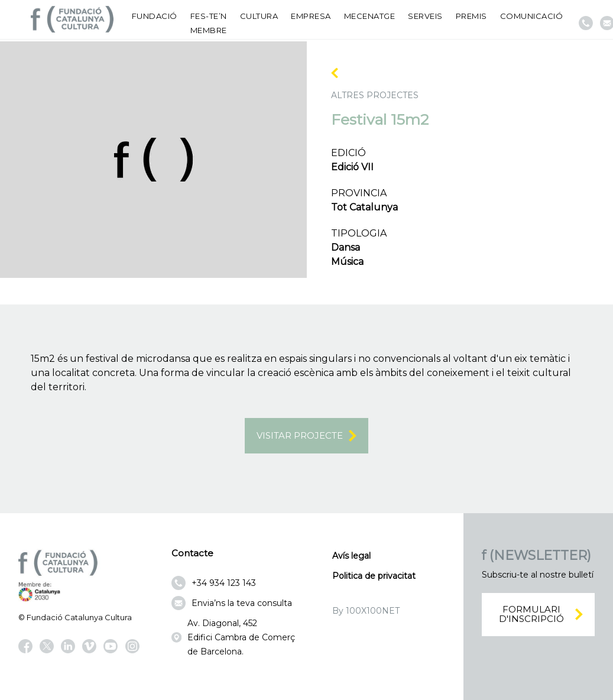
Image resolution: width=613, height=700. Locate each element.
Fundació (155, 16)
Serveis (425, 16)
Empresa (311, 16)
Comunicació (532, 16)
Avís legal (351, 556)
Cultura (259, 16)
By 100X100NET (366, 611)
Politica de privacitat (374, 576)
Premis (471, 16)
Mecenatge (370, 16)
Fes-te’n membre (209, 23)
